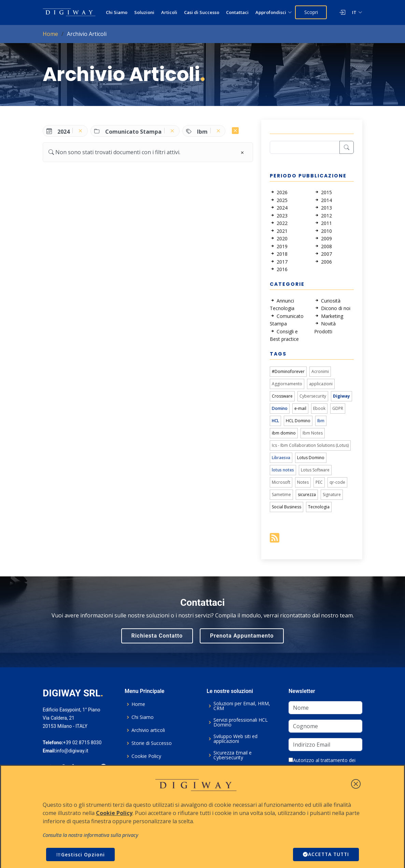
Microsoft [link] (281, 482)
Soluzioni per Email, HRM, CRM (242, 706)
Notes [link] (303, 482)
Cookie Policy (146, 756)
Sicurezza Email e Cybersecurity (233, 755)
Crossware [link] (282, 396)
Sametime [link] (281, 495)
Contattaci (237, 12)
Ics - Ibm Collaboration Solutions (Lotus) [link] (310, 445)
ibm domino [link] (284, 433)
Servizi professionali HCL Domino (241, 722)
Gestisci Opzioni (80, 854)
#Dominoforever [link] (288, 371)
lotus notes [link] (283, 470)
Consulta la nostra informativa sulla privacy (90, 835)
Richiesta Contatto (157, 636)
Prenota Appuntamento (242, 636)
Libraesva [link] (281, 458)
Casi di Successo (202, 12)
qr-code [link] (337, 482)
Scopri (311, 12)
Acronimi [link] (320, 371)
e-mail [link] (300, 408)
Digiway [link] (341, 396)
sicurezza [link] (307, 495)
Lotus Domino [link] (311, 458)
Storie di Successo (152, 743)
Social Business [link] (287, 507)
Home (50, 34)
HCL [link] (275, 421)
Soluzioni (144, 12)
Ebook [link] (319, 408)
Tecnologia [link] (319, 507)
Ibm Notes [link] (313, 433)
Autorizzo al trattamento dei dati (322, 764)
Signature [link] (332, 495)
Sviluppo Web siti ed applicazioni (235, 739)
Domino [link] (280, 408)
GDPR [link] (338, 408)
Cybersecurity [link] (313, 396)
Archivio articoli (148, 730)
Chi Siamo (117, 12)
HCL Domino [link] (298, 421)
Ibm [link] (321, 421)
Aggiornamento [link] (287, 384)
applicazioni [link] (321, 384)
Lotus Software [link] (315, 470)
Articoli (169, 12)
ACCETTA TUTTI (325, 854)
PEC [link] (319, 482)
